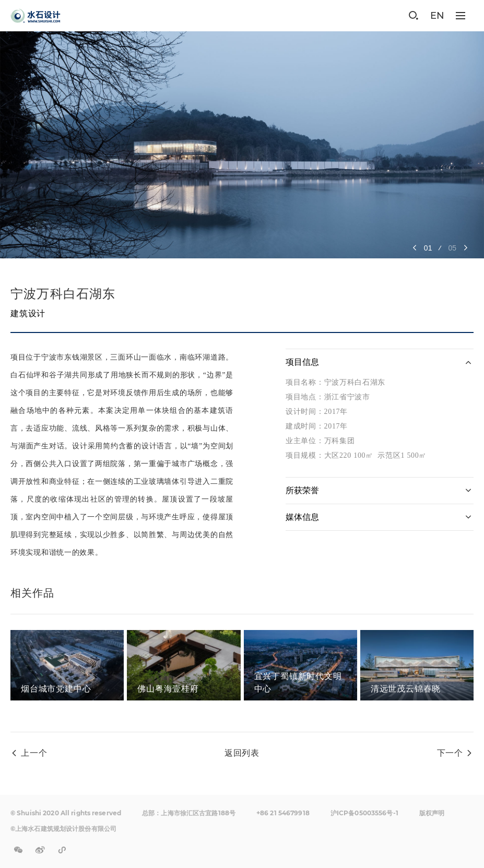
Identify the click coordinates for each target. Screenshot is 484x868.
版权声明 (432, 813)
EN (437, 16)
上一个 (34, 753)
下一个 (450, 753)
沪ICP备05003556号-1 (364, 813)
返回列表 (242, 753)
